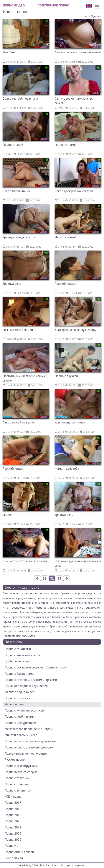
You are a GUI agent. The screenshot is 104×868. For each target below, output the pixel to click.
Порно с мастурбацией (20, 723)
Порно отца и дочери (19, 852)
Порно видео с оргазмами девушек (29, 747)
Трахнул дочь (12, 284)
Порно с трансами (17, 784)
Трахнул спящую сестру (19, 237)
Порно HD (12, 846)
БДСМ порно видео (18, 661)
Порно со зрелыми (17, 698)
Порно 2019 (13, 815)
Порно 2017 (13, 803)
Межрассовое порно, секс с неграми (29, 729)
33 (59, 578)
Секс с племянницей (17, 191)
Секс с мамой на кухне (18, 422)
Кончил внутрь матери (70, 422)
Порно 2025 (13, 833)
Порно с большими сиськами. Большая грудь (35, 667)
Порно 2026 (13, 840)
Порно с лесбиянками (20, 716)
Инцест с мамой (66, 145)
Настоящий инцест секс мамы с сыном (24, 378)
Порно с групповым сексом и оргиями (31, 680)
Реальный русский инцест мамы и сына (78, 563)
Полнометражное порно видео (26, 753)
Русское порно (15, 760)
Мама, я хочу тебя (67, 469)
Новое (86, 16)
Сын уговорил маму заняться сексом (75, 101)
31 (45, 578)
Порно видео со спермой (22, 772)
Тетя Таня (9, 52)
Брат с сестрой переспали (20, 98)
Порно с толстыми (17, 778)
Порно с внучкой (66, 376)
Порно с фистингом (18, 790)
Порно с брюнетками (19, 674)
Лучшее (96, 16)
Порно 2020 (13, 821)
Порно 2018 (13, 809)
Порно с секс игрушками (22, 766)
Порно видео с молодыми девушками (31, 741)
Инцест (8, 515)
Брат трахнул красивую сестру (76, 330)
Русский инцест (65, 284)
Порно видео (14, 5)
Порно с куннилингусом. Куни (25, 710)
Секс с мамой (14, 858)
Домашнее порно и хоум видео (26, 686)
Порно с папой (13, 145)
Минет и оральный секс (21, 735)
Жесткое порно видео (20, 692)
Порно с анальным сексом (23, 655)
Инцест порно (14, 704)
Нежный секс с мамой (18, 330)
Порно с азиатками (18, 649)
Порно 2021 (13, 827)
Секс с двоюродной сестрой (74, 191)
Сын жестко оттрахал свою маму (25, 561)
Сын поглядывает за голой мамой (78, 52)
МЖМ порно (13, 796)
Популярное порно (53, 5)
